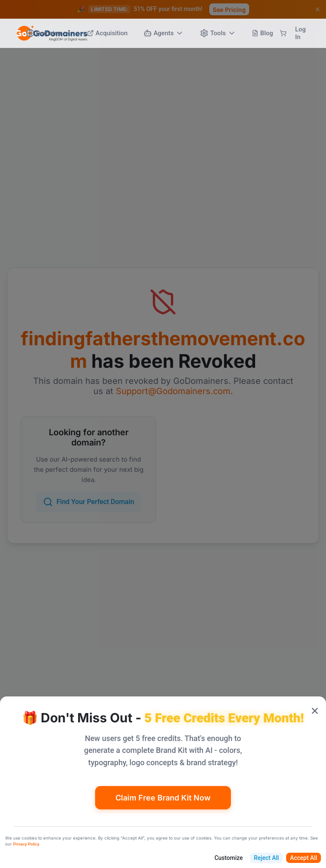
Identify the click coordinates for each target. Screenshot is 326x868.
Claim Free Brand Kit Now (163, 798)
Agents (164, 33)
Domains (49, 33)
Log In (300, 33)
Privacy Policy (26, 844)
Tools (218, 33)
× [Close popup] (315, 710)
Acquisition (107, 33)
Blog (262, 33)
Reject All (266, 858)
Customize (229, 858)
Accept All (304, 858)
